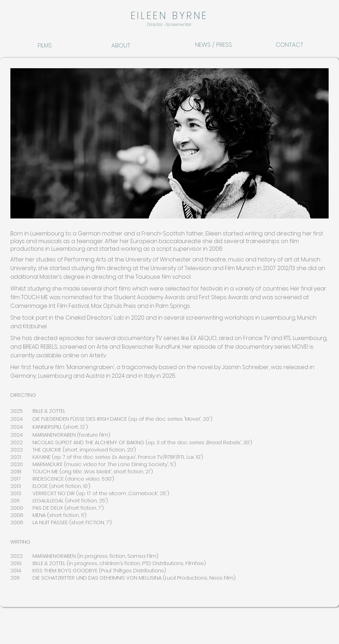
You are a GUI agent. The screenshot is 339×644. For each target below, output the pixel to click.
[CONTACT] (293, 45)
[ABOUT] (126, 46)
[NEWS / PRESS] (214, 45)
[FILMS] (53, 46)
